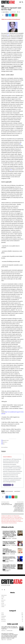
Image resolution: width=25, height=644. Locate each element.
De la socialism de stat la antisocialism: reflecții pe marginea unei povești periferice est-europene (9, 567)
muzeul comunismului (9, 491)
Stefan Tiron (8, 545)
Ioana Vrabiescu (6, 12)
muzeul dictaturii (17, 491)
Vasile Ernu (3, 631)
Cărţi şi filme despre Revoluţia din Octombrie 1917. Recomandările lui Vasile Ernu (10, 628)
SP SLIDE (3, 493)
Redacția (7, 554)
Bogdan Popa (8, 538)
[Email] (12, 485)
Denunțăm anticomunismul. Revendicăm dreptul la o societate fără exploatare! (9, 551)
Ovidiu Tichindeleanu (10, 561)
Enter (3, 6)
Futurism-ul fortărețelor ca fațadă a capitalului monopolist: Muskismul (9, 543)
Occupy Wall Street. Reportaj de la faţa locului (7, 504)
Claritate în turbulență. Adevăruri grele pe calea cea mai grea (9, 558)
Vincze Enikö (8, 570)
